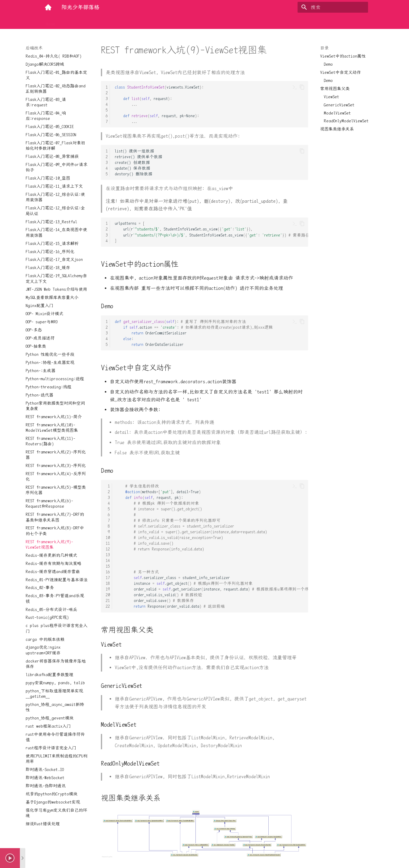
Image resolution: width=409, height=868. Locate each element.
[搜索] (333, 7)
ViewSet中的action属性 (343, 56)
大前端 (93, 22)
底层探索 (139, 22)
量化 (159, 22)
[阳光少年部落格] (48, 7)
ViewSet (331, 97)
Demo (328, 64)
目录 (324, 48)
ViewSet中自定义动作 (340, 72)
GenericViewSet (339, 105)
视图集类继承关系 (337, 129)
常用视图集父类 (335, 89)
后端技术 (71, 22)
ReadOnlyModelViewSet (346, 121)
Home (50, 22)
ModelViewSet (337, 113)
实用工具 (115, 22)
